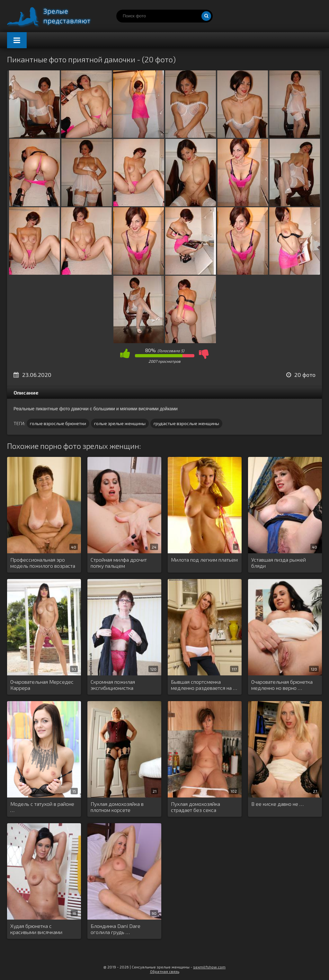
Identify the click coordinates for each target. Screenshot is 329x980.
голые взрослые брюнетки (58, 423)
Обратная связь (165, 971)
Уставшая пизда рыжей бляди (279, 563)
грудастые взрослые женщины (186, 423)
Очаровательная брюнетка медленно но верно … (282, 685)
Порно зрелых (55, 16)
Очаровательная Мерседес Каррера (42, 685)
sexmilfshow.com (209, 967)
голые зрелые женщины (120, 423)
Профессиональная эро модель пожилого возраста (43, 563)
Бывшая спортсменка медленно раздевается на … (204, 685)
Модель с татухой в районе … (42, 807)
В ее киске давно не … (277, 804)
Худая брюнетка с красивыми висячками (36, 929)
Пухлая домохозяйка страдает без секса (196, 807)
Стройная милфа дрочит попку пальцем (119, 563)
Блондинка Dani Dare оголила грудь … (116, 929)
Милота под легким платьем (204, 560)
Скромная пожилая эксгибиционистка (113, 685)
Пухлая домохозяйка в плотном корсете (117, 807)
